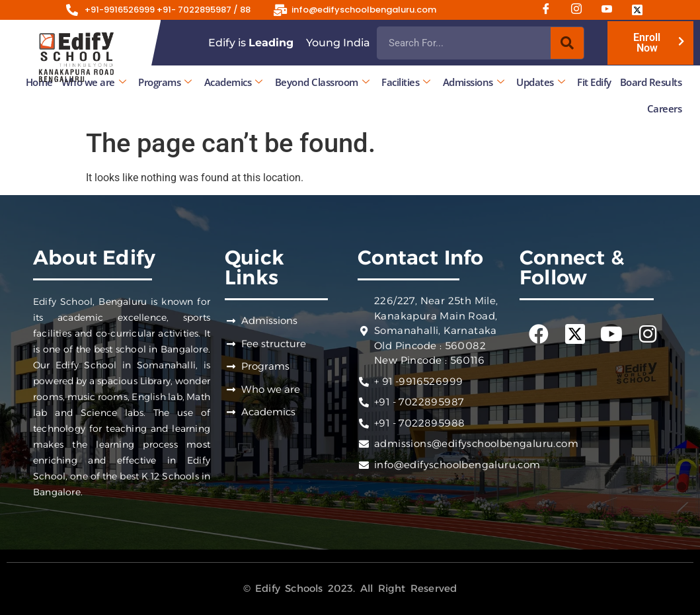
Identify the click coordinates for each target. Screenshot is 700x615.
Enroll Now (647, 43)
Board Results (651, 82)
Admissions (474, 82)
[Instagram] (581, 10)
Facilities (406, 82)
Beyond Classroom (322, 82)
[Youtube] (611, 10)
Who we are (94, 82)
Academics (233, 82)
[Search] (567, 43)
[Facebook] (551, 10)
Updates (540, 82)
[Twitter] (642, 10)
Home (39, 82)
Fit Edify (594, 82)
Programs (165, 82)
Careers (665, 108)
